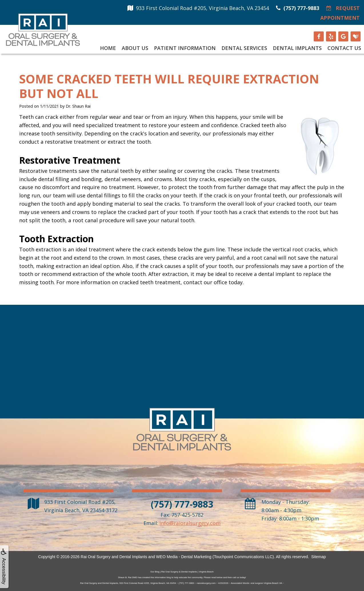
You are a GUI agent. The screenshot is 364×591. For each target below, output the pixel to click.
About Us (135, 48)
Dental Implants (297, 48)
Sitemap (318, 557)
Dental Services (244, 48)
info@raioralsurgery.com (190, 523)
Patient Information (185, 48)
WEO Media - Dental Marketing (184, 557)
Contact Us (344, 48)
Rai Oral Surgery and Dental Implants (114, 557)
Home (108, 48)
